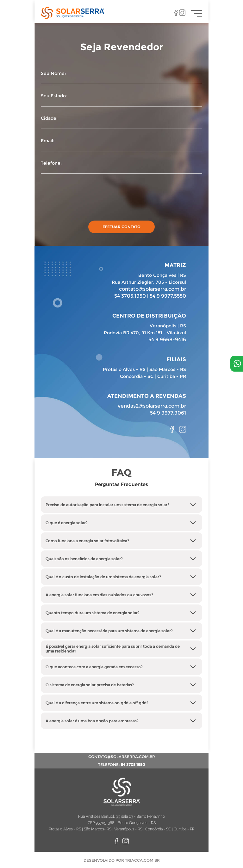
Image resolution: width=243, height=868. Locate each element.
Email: (121, 145)
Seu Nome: (121, 78)
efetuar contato (121, 227)
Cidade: (121, 122)
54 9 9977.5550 (168, 296)
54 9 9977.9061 (168, 413)
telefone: (121, 765)
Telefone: (121, 167)
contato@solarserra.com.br (153, 289)
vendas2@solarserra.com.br (152, 406)
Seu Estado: (121, 100)
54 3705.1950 (130, 296)
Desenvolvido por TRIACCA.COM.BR (122, 860)
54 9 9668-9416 (167, 340)
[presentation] (89, 196)
